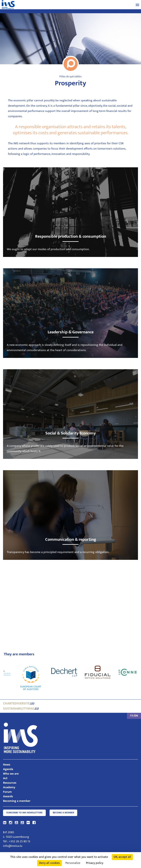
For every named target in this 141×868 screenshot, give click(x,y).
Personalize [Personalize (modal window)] (73, 863)
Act (5, 778)
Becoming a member (17, 801)
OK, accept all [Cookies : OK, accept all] (122, 857)
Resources (10, 783)
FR (132, 716)
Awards (8, 796)
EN (136, 716)
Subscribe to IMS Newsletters (24, 813)
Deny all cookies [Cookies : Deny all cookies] (49, 863)
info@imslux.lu (13, 846)
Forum (7, 792)
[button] (137, 5)
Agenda (8, 769)
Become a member (63, 813)
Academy (9, 787)
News (7, 765)
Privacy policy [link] (95, 863)
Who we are (11, 774)
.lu (19, 704)
